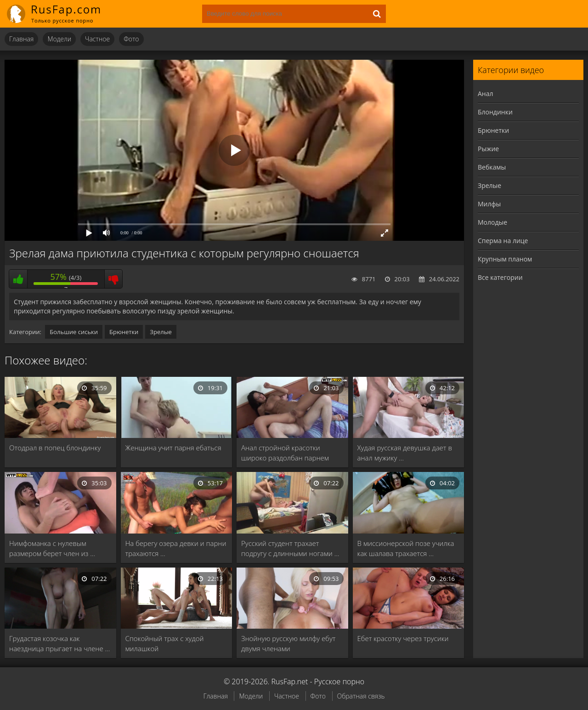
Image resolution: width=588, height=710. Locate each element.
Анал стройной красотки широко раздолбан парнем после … (285, 453)
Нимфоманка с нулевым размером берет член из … (52, 548)
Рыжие (488, 149)
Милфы (489, 204)
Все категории (500, 277)
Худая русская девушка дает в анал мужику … (405, 453)
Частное (97, 39)
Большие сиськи (74, 332)
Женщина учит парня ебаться (173, 448)
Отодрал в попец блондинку (55, 448)
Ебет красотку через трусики (403, 638)
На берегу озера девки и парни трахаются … (176, 548)
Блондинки (495, 112)
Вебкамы (492, 167)
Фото (131, 39)
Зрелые (161, 332)
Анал (486, 94)
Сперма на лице (503, 241)
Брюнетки (124, 332)
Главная (21, 39)
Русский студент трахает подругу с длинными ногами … (290, 548)
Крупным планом (505, 259)
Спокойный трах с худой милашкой (165, 643)
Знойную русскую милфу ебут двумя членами (288, 643)
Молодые (492, 222)
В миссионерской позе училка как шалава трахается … (406, 548)
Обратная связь (361, 696)
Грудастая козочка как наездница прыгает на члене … (59, 643)
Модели (59, 39)
